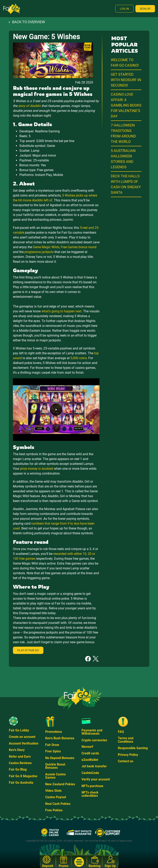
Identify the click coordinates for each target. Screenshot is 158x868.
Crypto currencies (94, 740)
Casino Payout (56, 797)
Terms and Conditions (126, 740)
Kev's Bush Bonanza (60, 738)
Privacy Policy (128, 755)
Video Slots (53, 791)
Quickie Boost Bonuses (55, 766)
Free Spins (53, 751)
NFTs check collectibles (90, 794)
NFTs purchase (92, 786)
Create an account (22, 737)
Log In (124, 9)
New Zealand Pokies (60, 784)
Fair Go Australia (21, 783)
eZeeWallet (90, 760)
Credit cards (90, 753)
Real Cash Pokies (58, 804)
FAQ (121, 732)
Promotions (54, 732)
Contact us (126, 761)
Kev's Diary (17, 750)
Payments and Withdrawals (92, 732)
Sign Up (145, 9)
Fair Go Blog (18, 769)
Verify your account (96, 779)
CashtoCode (90, 773)
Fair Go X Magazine (23, 776)
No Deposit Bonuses (60, 758)
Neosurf (87, 747)
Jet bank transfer (94, 766)
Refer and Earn (20, 757)
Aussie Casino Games (55, 776)
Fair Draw (52, 745)
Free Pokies (54, 810)
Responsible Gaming (133, 748)
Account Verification (24, 743)
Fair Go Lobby (19, 730)
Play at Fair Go (28, 650)
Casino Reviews (20, 763)
